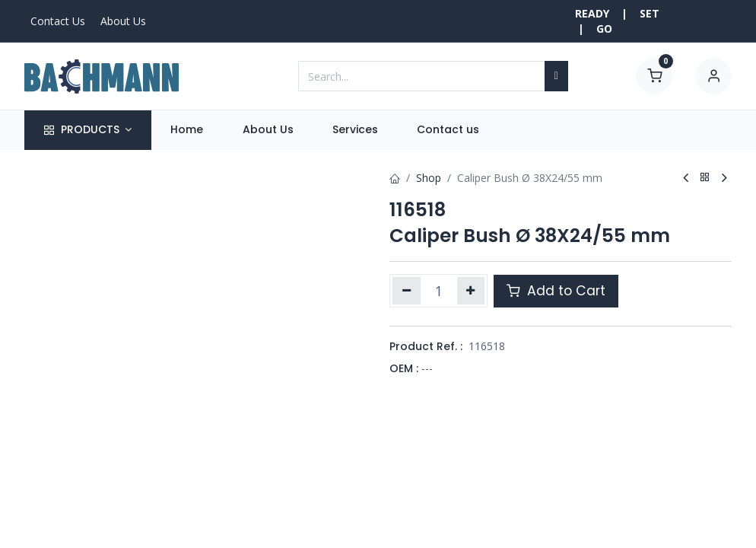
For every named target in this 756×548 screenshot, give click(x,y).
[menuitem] (187, 130)
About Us (123, 21)
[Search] (556, 76)
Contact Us (58, 21)
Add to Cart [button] (556, 291)
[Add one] (471, 291)
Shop (429, 178)
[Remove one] (407, 291)
